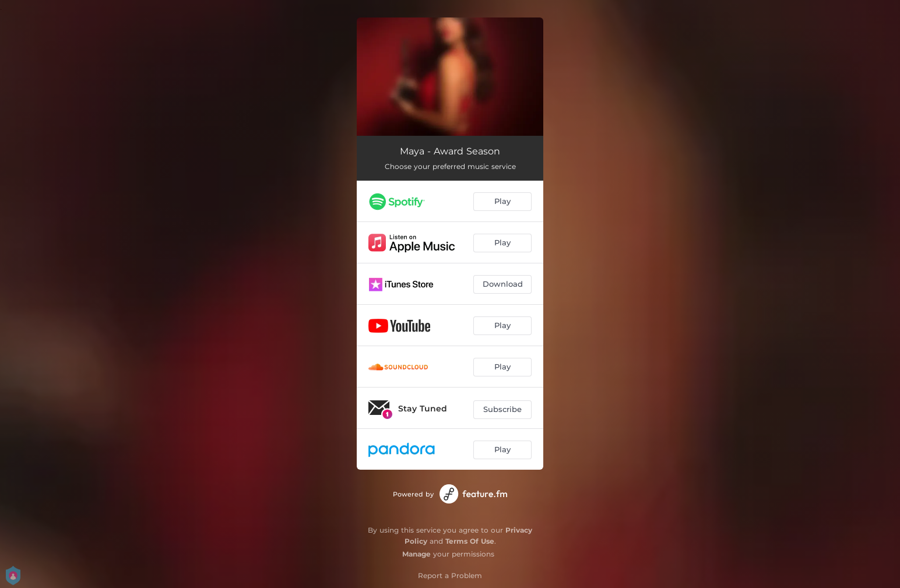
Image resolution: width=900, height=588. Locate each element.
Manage (416, 554)
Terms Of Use (470, 541)
